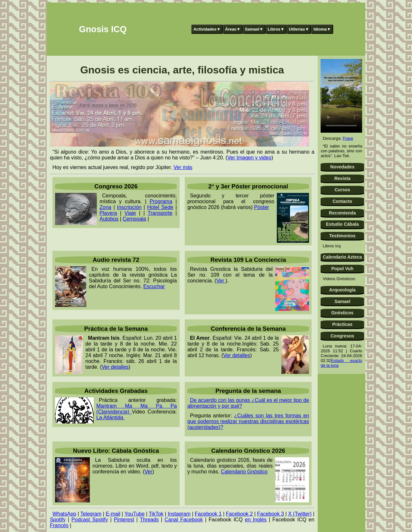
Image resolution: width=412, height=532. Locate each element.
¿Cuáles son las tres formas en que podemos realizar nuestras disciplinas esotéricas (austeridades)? (248, 421)
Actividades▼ (207, 29)
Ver (221, 281)
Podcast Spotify (90, 520)
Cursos (342, 190)
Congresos (342, 336)
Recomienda (342, 213)
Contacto (342, 201)
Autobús (109, 219)
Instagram (179, 514)
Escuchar (154, 286)
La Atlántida (110, 418)
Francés (59, 525)
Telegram (91, 514)
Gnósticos (342, 313)
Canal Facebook (184, 520)
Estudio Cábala (342, 224)
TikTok (156, 514)
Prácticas (342, 324)
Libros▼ (276, 29)
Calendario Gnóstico (244, 472)
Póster (261, 207)
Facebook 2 (239, 514)
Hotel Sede (160, 207)
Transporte (160, 213)
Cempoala (134, 219)
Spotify (58, 520)
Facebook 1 (208, 514)
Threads (149, 520)
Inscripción (129, 207)
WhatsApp (64, 514)
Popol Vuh (342, 269)
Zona (105, 207)
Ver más (183, 167)
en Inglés (256, 520)
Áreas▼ (233, 29)
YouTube (135, 514)
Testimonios (342, 236)
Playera (108, 213)
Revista (342, 178)
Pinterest (124, 520)
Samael (342, 301)
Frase (348, 138)
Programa (161, 201)
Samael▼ (254, 29)
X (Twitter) (300, 514)
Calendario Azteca (342, 257)
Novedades (342, 167)
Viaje (130, 213)
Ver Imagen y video (249, 158)
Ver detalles (115, 367)
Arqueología (342, 290)
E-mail (113, 514)
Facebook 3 (271, 514)
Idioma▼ (322, 29)
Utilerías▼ (299, 29)
